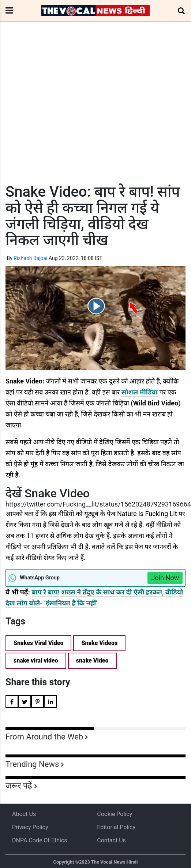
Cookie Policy (115, 814)
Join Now (165, 578)
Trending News (32, 764)
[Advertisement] (92, 116)
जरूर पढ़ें (19, 786)
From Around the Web (44, 737)
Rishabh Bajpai (30, 258)
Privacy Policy (30, 827)
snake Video (92, 661)
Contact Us (111, 840)
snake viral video (36, 661)
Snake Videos (99, 643)
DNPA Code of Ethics (40, 840)
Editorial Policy (116, 827)
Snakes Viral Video (38, 643)
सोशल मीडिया (140, 392)
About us (24, 814)
